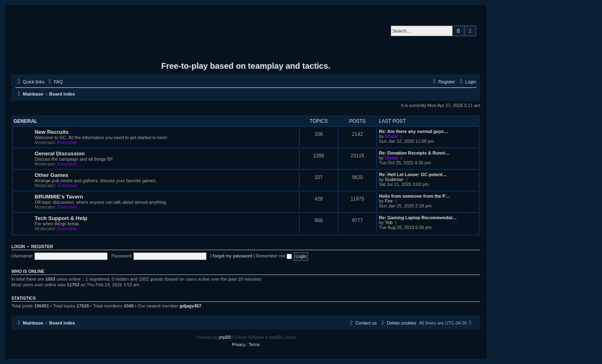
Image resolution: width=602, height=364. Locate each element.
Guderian (394, 179)
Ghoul (392, 136)
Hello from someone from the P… (414, 196)
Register (42, 246)
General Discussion (60, 154)
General (25, 121)
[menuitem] (55, 82)
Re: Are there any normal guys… (414, 131)
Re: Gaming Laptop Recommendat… (418, 218)
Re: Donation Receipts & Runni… (414, 153)
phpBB (225, 337)
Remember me (274, 256)
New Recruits (52, 132)
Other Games (51, 175)
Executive (67, 142)
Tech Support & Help (61, 218)
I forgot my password (231, 256)
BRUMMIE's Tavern (59, 197)
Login (18, 246)
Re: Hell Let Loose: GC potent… (413, 174)
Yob (389, 222)
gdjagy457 (190, 306)
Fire (389, 201)
